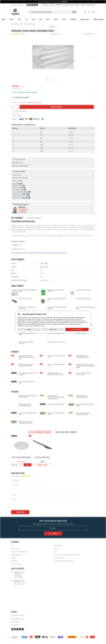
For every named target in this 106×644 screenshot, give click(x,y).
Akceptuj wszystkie (77, 329)
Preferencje (53, 329)
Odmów (29, 329)
